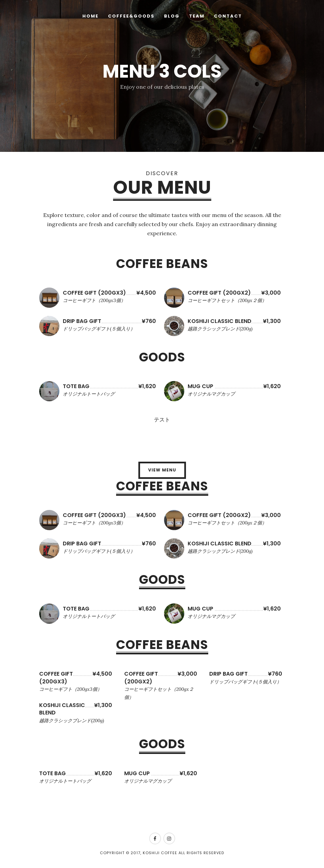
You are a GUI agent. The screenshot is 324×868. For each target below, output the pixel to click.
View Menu (162, 470)
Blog (172, 16)
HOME (90, 16)
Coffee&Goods (131, 16)
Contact (228, 16)
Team (197, 16)
